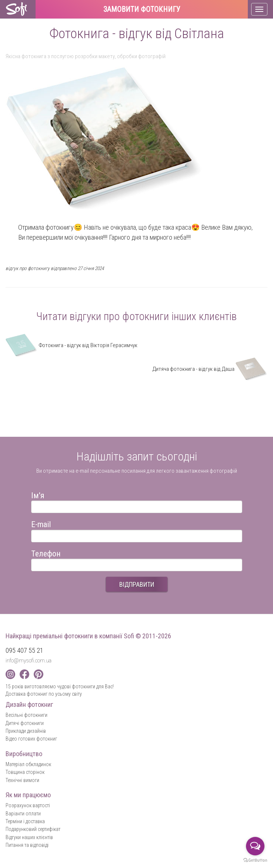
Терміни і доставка (25, 821)
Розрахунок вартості (28, 805)
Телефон (46, 553)
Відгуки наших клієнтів (29, 837)
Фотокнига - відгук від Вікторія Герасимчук (71, 345)
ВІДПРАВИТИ (137, 584)
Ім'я (38, 494)
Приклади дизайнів (26, 731)
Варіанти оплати (23, 814)
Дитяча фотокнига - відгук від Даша (210, 369)
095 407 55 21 (24, 650)
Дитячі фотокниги (25, 723)
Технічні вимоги (22, 780)
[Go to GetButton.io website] (255, 860)
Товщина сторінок (25, 772)
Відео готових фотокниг (31, 739)
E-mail (41, 523)
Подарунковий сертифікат (33, 829)
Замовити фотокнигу (142, 10)
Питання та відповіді (27, 845)
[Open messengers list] (255, 846)
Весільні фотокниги (26, 715)
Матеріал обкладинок (28, 764)
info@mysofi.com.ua (29, 661)
